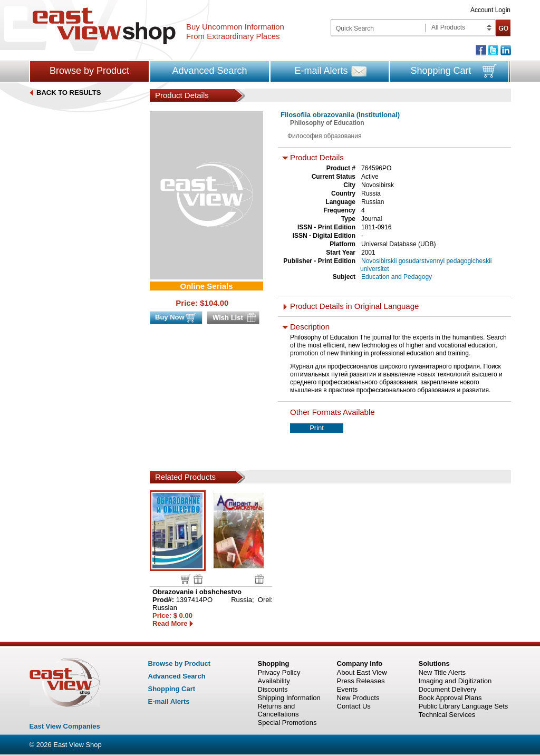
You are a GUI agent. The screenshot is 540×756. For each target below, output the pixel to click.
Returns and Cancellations (278, 710)
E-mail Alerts (321, 71)
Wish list (198, 579)
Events (348, 689)
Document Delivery (448, 689)
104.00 (217, 303)
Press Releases (361, 681)
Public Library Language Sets (464, 706)
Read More (170, 623)
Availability (274, 681)
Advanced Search (209, 71)
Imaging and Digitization (455, 681)
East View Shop (78, 745)
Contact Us (354, 706)
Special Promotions (287, 723)
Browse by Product (89, 71)
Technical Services (447, 715)
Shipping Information (289, 698)
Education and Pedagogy (397, 277)
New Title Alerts (442, 672)
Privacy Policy (279, 672)
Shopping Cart (441, 71)
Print (317, 428)
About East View (362, 672)
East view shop (104, 26)
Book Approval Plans (450, 698)
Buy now (186, 579)
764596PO (376, 168)
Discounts (273, 689)
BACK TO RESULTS (69, 93)
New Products (358, 698)
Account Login (490, 10)
